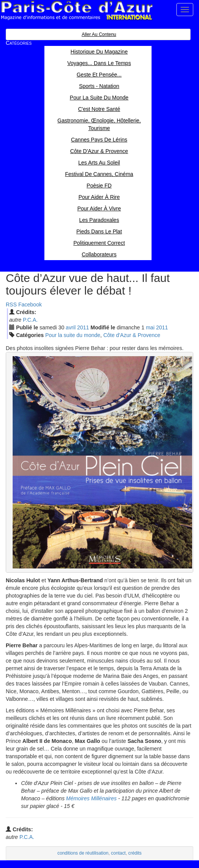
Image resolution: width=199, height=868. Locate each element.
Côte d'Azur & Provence (132, 335)
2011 (83, 327)
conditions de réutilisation (83, 853)
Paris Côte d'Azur (77, 11)
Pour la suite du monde (73, 335)
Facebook (30, 305)
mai (150, 327)
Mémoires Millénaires (91, 798)
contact (118, 853)
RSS (11, 305)
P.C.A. (30, 320)
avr (71, 327)
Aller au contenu (99, 34)
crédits (135, 853)
